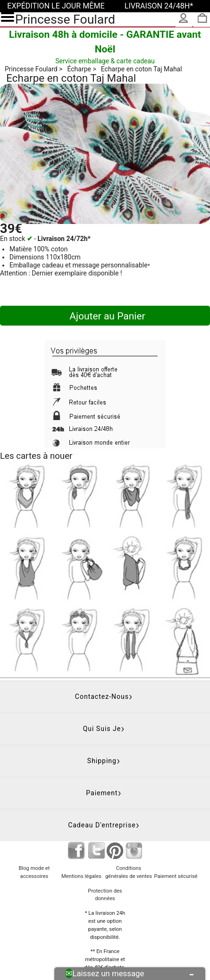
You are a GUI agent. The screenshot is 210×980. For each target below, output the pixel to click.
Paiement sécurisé (176, 876)
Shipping (102, 761)
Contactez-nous (102, 696)
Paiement (102, 793)
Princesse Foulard (65, 19)
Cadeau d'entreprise (102, 825)
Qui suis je (102, 729)
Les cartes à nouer (36, 456)
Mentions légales (81, 876)
